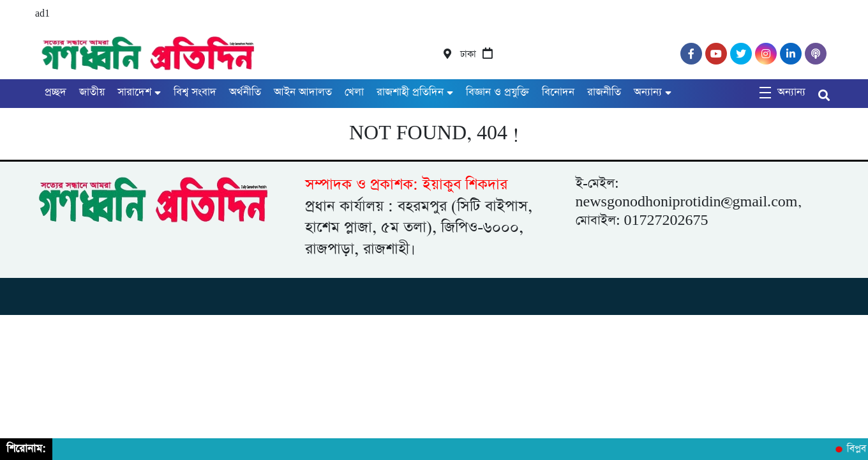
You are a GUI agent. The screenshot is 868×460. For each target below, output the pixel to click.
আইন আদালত (303, 92)
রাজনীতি (604, 92)
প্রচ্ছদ (56, 92)
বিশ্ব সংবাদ (195, 92)
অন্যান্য (648, 92)
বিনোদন (558, 92)
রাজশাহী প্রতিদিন (410, 92)
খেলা (354, 92)
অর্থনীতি (245, 92)
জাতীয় (92, 92)
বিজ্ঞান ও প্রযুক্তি (498, 92)
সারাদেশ (134, 92)
